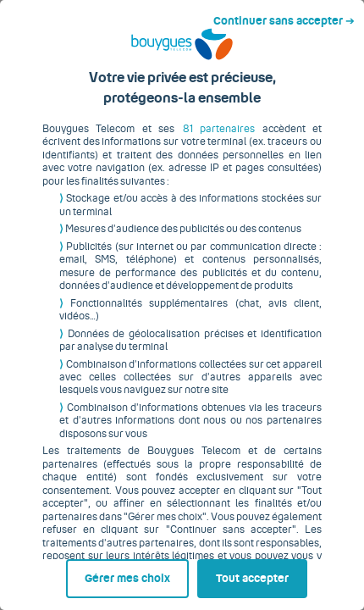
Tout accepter (256, 574)
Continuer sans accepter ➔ (291, 15)
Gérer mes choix (80, 574)
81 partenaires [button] (194, 141)
